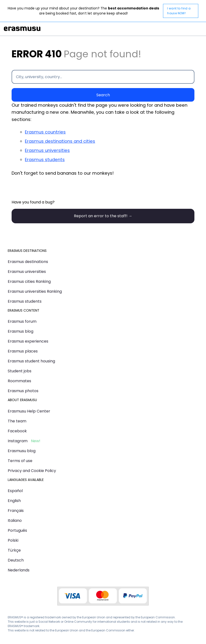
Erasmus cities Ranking (29, 281)
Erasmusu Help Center (29, 411)
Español (15, 491)
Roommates (19, 381)
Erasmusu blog (22, 451)
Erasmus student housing (31, 361)
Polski (13, 540)
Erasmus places (23, 351)
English (14, 501)
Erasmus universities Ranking (35, 291)
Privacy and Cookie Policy (32, 471)
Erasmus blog (21, 331)
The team (17, 421)
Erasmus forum (22, 321)
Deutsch (16, 560)
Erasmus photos (23, 391)
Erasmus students (45, 160)
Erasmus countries (45, 132)
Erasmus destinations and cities (60, 141)
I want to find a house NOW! (179, 11)
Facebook (17, 431)
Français (16, 511)
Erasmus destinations (28, 262)
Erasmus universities (47, 150)
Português (17, 530)
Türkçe (14, 550)
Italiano (15, 520)
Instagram (18, 441)
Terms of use (20, 461)
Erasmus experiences (28, 341)
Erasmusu (22, 29)
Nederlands (19, 570)
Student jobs (20, 371)
